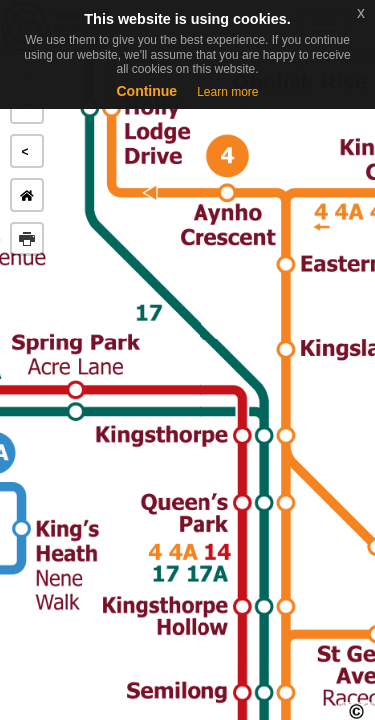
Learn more (227, 92)
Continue (146, 91)
